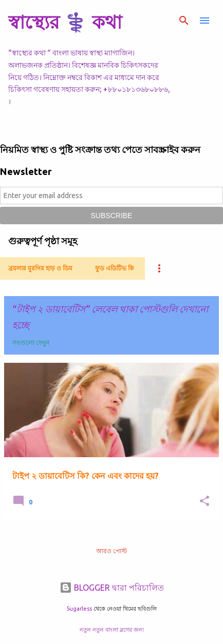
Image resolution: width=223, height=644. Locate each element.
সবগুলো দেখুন (31, 343)
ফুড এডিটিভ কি (114, 268)
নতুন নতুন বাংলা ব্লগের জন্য (112, 630)
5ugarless (79, 609)
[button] (205, 502)
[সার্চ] (184, 21)
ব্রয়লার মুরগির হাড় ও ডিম (40, 268)
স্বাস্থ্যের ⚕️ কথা (65, 22)
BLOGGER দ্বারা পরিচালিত (112, 588)
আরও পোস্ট (112, 551)
